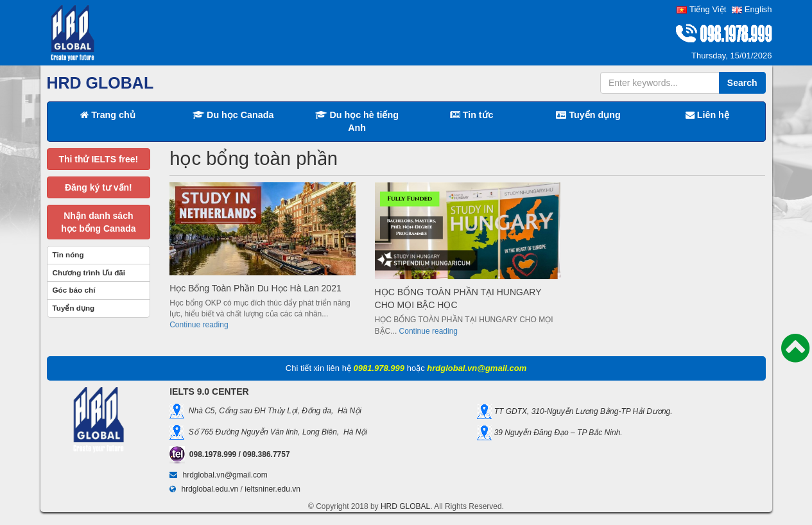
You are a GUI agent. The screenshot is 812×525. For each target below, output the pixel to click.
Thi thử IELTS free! (98, 159)
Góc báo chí (74, 290)
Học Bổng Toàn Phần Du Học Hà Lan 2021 (255, 288)
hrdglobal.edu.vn (210, 489)
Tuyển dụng (588, 115)
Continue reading (199, 325)
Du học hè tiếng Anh (357, 121)
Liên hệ (707, 115)
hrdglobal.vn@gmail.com (225, 475)
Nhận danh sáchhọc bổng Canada (98, 222)
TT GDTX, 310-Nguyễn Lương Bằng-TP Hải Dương (581, 411)
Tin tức (472, 115)
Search (742, 83)
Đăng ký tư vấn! (99, 187)
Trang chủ (108, 115)
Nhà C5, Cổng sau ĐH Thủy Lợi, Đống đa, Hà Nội (273, 410)
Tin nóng (68, 254)
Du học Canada (233, 115)
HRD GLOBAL (405, 506)
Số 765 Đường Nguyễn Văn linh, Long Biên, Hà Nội (276, 431)
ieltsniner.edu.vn (272, 489)
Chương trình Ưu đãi (89, 272)
